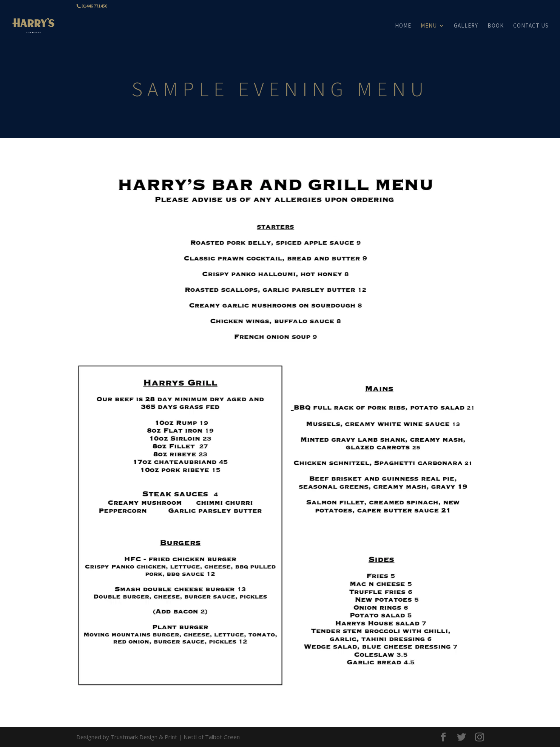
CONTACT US (531, 26)
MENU (429, 26)
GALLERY (466, 26)
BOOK (496, 26)
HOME (403, 26)
